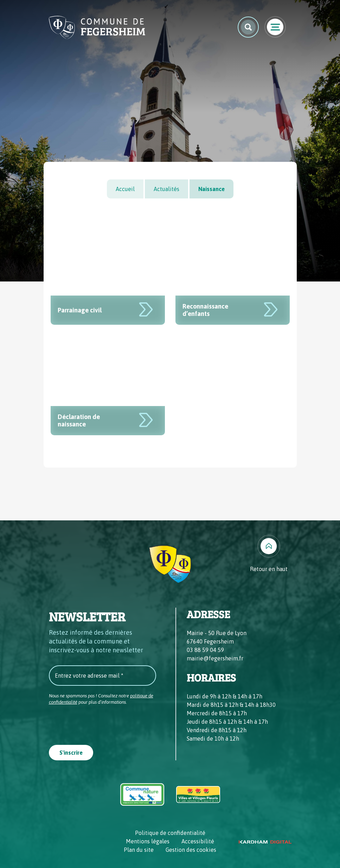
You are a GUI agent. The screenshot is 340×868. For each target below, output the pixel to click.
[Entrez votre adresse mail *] (102, 676)
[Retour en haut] (269, 554)
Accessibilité (198, 841)
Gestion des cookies (191, 850)
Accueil (125, 189)
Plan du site (139, 850)
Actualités (166, 189)
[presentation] (102, 723)
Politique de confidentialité (170, 833)
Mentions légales (148, 841)
